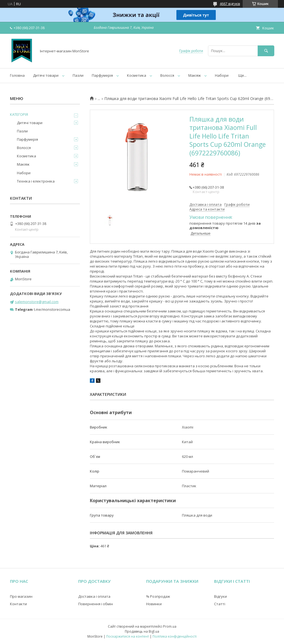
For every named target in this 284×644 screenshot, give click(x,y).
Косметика (137, 75)
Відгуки (220, 596)
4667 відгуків (230, 4)
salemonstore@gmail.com (37, 302)
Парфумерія (102, 75)
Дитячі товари (46, 75)
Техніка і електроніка (36, 181)
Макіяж (195, 75)
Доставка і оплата (94, 596)
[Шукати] (266, 51)
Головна (17, 75)
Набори (222, 75)
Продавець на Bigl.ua (142, 631)
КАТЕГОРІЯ (19, 114)
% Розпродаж (158, 596)
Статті (220, 604)
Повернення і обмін (96, 604)
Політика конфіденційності (175, 636)
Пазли (78, 75)
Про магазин (21, 596)
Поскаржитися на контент (128, 636)
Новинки (154, 604)
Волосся (167, 75)
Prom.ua (170, 626)
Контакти (18, 604)
